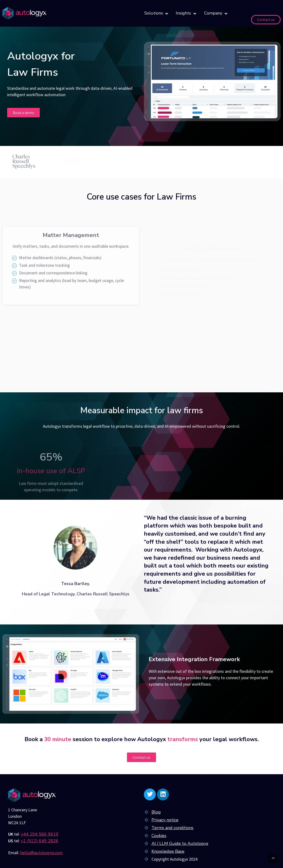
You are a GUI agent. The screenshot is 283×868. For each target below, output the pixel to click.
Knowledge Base (168, 851)
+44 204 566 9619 (40, 834)
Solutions (156, 13)
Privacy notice (165, 820)
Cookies (159, 836)
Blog (156, 812)
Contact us (266, 20)
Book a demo (23, 113)
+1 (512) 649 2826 (40, 841)
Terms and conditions (172, 828)
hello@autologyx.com (41, 853)
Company (216, 13)
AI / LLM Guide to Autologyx (180, 843)
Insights (186, 13)
